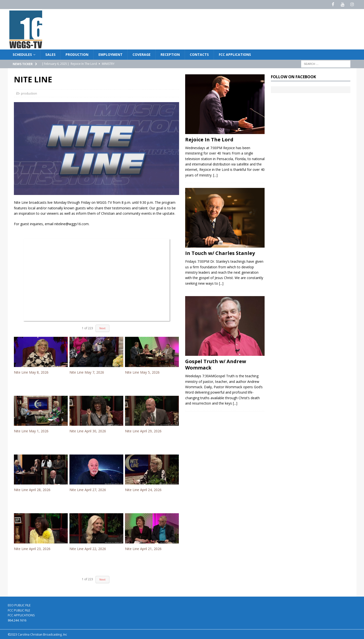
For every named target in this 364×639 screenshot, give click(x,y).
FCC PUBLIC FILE (19, 610)
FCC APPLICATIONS (235, 54)
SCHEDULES (22, 54)
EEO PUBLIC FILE (19, 605)
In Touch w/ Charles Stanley (220, 253)
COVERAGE (142, 54)
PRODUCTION (77, 54)
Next (102, 328)
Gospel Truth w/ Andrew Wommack (216, 364)
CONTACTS (199, 54)
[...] (215, 175)
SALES (50, 54)
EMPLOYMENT (110, 54)
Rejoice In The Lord (209, 139)
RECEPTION (170, 54)
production (29, 93)
